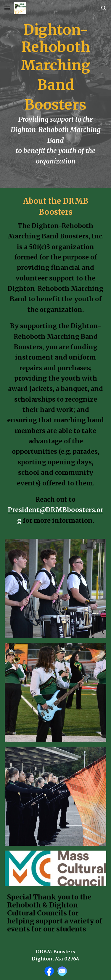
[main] (56, 94)
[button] (7, 8)
